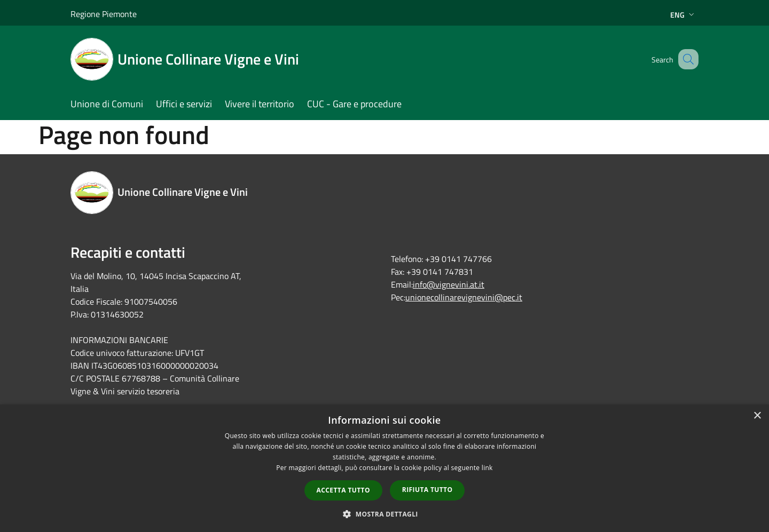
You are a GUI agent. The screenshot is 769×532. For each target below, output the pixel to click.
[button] (384, 514)
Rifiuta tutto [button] (427, 490)
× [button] (757, 416)
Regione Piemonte (104, 14)
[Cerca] (686, 59)
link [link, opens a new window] (487, 468)
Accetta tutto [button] (343, 490)
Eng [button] (683, 15)
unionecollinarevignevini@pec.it (464, 297)
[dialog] (384, 468)
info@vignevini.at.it (449, 284)
